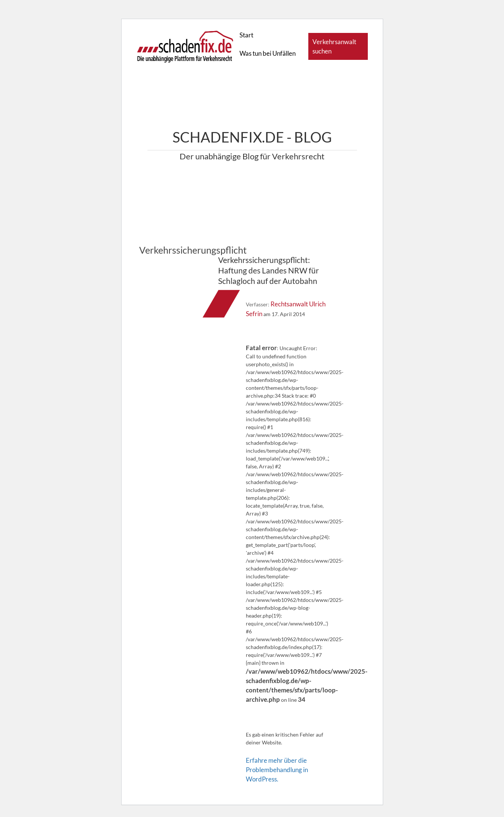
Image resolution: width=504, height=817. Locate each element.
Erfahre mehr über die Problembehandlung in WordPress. (277, 770)
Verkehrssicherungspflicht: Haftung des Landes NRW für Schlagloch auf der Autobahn (268, 270)
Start (246, 35)
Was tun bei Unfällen (268, 53)
